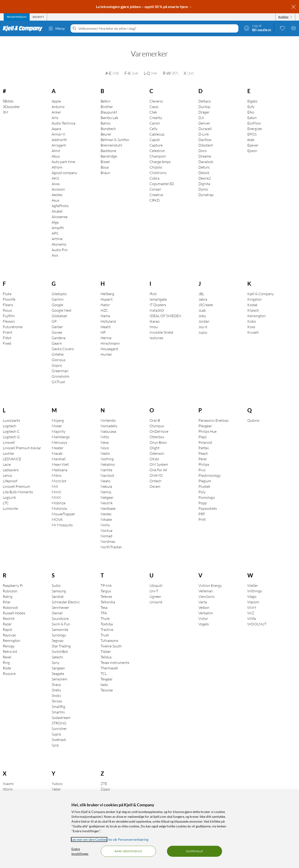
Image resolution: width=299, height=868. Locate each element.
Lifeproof (10, 474)
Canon (155, 117)
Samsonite (60, 623)
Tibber (106, 645)
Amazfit (58, 221)
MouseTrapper (63, 507)
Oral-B (155, 414)
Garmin (58, 293)
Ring (6, 656)
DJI (201, 111)
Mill (55, 480)
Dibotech (206, 139)
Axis (55, 249)
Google (57, 298)
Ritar (7, 596)
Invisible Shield (161, 326)
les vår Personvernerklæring (128, 839)
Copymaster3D (162, 177)
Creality (156, 111)
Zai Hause (109, 788)
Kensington (257, 309)
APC (55, 227)
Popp (203, 496)
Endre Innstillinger (80, 851)
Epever (253, 139)
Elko (251, 106)
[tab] (17, 17)
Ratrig (8, 590)
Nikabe (106, 513)
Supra (56, 728)
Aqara (56, 122)
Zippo (105, 783)
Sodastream (61, 711)
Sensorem (59, 673)
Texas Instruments (115, 656)
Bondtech (108, 122)
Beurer (106, 128)
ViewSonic (207, 590)
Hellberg (107, 287)
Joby (202, 309)
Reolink (9, 612)
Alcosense (60, 210)
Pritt (202, 513)
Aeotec (57, 188)
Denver (204, 117)
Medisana (59, 463)
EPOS (252, 128)
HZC (104, 304)
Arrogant (59, 139)
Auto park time (63, 155)
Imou (154, 320)
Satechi (57, 651)
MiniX (56, 485)
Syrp (55, 739)
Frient (8, 326)
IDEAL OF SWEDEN (165, 309)
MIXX (56, 491)
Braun (105, 166)
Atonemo (59, 238)
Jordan (204, 315)
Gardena (59, 331)
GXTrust (58, 375)
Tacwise (107, 684)
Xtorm (8, 783)
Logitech (10, 419)
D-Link (204, 128)
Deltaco (205, 95)
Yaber (56, 783)
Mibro (57, 469)
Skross (57, 695)
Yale (55, 788)
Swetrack (59, 733)
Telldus (106, 651)
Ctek (153, 106)
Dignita (204, 177)
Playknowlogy (210, 469)
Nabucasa (108, 425)
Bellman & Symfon (115, 133)
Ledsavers (11, 463)
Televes (106, 590)
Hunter (106, 348)
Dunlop (204, 100)
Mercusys (59, 436)
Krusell (253, 326)
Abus (56, 150)
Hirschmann (110, 337)
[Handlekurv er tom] (293, 28)
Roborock (10, 601)
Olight (155, 441)
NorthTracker (111, 541)
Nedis (105, 447)
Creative (156, 188)
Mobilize (59, 496)
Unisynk (156, 596)
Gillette (58, 348)
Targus (106, 585)
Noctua (106, 524)
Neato (106, 474)
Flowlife (9, 293)
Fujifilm (9, 309)
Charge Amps (160, 155)
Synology (59, 629)
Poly (202, 485)
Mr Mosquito (62, 519)
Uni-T (154, 585)
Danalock (206, 155)
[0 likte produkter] (282, 28)
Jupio (203, 326)
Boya (105, 161)
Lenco (7, 469)
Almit (56, 144)
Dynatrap (206, 188)
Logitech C (11, 425)
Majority (59, 425)
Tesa (104, 601)
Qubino (253, 414)
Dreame (205, 150)
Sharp (56, 678)
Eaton (252, 111)
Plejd (202, 430)
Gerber (57, 320)
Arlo (55, 111)
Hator (105, 298)
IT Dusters (158, 298)
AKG (55, 172)
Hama (105, 309)
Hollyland (108, 315)
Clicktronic (158, 166)
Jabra (203, 293)
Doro (203, 144)
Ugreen (155, 590)
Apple (56, 95)
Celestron (157, 144)
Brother (107, 100)
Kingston (255, 293)
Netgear (107, 491)
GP (54, 315)
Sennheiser (60, 601)
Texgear (107, 673)
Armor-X (58, 128)
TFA (104, 607)
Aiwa (56, 177)
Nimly (105, 519)
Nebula (106, 480)
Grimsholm (61, 370)
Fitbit (7, 331)
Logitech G (11, 430)
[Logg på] (257, 28)
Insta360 (157, 304)
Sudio (56, 579)
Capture (156, 139)
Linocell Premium (16, 480)
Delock (204, 166)
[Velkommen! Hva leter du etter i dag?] (157, 28)
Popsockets (208, 502)
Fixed (7, 337)
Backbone (108, 144)
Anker (56, 106)
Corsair (155, 183)
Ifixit (153, 287)
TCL (104, 667)
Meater (58, 441)
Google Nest (62, 304)
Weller (253, 579)
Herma (106, 331)
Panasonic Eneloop (213, 414)
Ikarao (155, 315)
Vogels (204, 618)
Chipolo (156, 161)
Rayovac (9, 629)
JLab (202, 304)
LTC (6, 496)
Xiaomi (8, 777)
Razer (7, 618)
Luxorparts (11, 414)
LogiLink (9, 491)
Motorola (59, 502)
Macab (57, 447)
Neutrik (107, 496)
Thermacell (109, 662)
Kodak (252, 298)
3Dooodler (11, 100)
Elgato (252, 95)
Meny (56, 28)
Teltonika (108, 596)
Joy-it (203, 320)
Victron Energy (210, 579)
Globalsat (59, 309)
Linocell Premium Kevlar (22, 441)
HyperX (107, 293)
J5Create (206, 298)
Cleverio (156, 95)
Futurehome (13, 320)
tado (104, 678)
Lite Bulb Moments (18, 485)
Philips (204, 458)
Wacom (253, 596)
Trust (105, 629)
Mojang (58, 414)
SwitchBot (60, 645)
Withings (255, 585)
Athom (57, 161)
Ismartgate (158, 293)
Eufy (251, 100)
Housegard (109, 342)
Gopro (57, 359)
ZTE (104, 777)
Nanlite (106, 463)
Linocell (9, 436)
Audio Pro (60, 243)
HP (103, 326)
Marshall (59, 452)
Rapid (7, 623)
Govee (57, 326)
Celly (154, 122)
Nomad (106, 530)
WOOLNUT (257, 618)
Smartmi (58, 706)
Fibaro (8, 298)
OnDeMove (159, 425)
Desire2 (205, 172)
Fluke (7, 287)
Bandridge (109, 150)
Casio (154, 100)
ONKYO (156, 469)
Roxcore (9, 667)
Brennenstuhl (111, 139)
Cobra (154, 172)
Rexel (7, 651)
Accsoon (58, 183)
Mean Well (60, 458)
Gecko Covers (63, 342)
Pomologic (207, 491)
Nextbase (108, 502)
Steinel (57, 607)
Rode (7, 662)
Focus (7, 304)
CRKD (155, 194)
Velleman (206, 585)
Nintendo (108, 414)
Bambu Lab (109, 111)
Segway (58, 634)
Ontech (155, 474)
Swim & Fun (61, 618)
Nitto (105, 430)
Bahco (106, 117)
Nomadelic (109, 419)
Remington (11, 634)
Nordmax (108, 535)
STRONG (59, 717)
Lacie (7, 458)
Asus (55, 194)
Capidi (155, 133)
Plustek (204, 480)
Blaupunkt (109, 106)
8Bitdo (8, 95)
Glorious (59, 353)
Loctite (8, 447)
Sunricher (59, 722)
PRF (202, 507)
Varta (203, 596)
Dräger (204, 106)
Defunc (204, 161)
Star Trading (61, 640)
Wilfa (252, 612)
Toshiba (107, 618)
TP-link (106, 579)
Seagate (58, 667)
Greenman (60, 364)
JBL (201, 287)
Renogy (9, 640)
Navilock (107, 469)
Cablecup (157, 128)
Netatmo (108, 458)
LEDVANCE (12, 452)
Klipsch (253, 304)
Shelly (56, 684)
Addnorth (59, 133)
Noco (105, 441)
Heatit (106, 320)
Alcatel (57, 205)
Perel (203, 452)
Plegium (205, 474)
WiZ (251, 607)
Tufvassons (109, 634)
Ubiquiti (156, 579)
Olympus (157, 419)
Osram (155, 480)
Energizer (255, 122)
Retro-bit (10, 645)
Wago (252, 590)
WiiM (252, 601)
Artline (57, 232)
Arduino (58, 100)
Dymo (203, 183)
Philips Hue (207, 425)
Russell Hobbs (14, 607)
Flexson (9, 315)
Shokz (56, 689)
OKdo (154, 452)
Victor (203, 612)
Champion (158, 150)
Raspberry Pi (13, 579)
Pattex (204, 441)
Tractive (107, 623)
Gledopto (59, 287)
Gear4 (57, 337)
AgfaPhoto (60, 199)
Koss (251, 320)
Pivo (202, 463)
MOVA (57, 513)
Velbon (204, 601)
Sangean (58, 662)
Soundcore (60, 612)
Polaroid (205, 436)
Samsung (59, 585)
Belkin (106, 95)
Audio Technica (63, 117)
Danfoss (205, 133)
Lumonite (10, 502)
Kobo (252, 315)
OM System (159, 458)
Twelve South (111, 640)
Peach (203, 447)
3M (6, 106)
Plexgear (205, 419)
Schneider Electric (66, 596)
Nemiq (106, 485)
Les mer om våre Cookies (89, 839)
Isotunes (156, 331)
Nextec (106, 507)
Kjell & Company (261, 287)
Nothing (107, 452)
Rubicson (10, 585)
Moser (57, 419)
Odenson (157, 447)
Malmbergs (61, 430)
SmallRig (58, 700)
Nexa (105, 436)
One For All (158, 463)
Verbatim (206, 607)
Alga (55, 216)
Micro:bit (59, 474)
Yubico (57, 777)
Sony (56, 656)
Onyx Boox (158, 436)
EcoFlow (254, 117)
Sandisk (58, 590)
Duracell (205, 122)
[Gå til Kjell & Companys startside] (24, 28)
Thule (105, 612)
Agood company (64, 166)
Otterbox (157, 430)
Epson (252, 144)
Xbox (7, 788)
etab (251, 133)
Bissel (105, 155)
